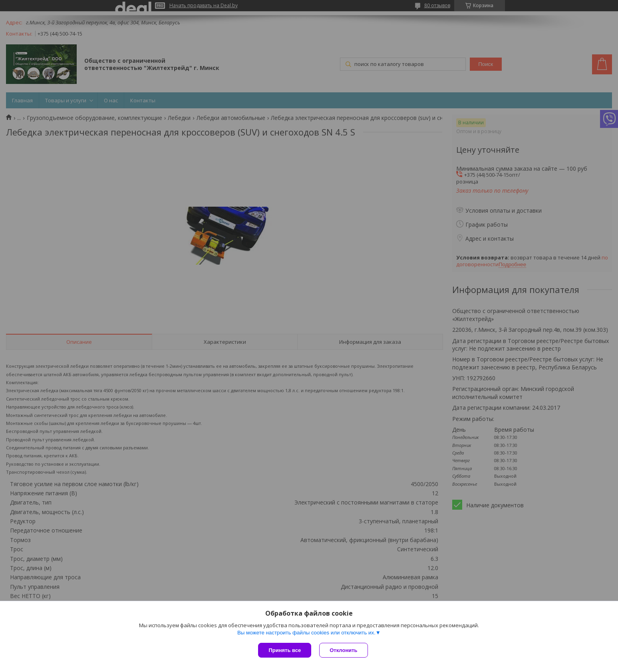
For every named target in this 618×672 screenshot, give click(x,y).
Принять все (285, 650)
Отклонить (343, 650)
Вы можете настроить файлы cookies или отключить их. (306, 633)
